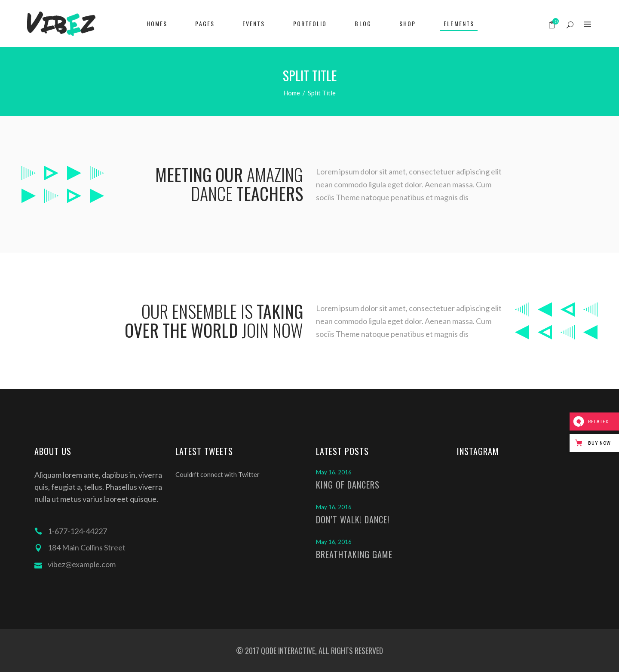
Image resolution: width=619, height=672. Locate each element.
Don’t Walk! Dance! (353, 519)
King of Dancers (348, 485)
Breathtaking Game (354, 554)
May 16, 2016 (334, 472)
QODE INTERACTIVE (287, 651)
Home (292, 93)
